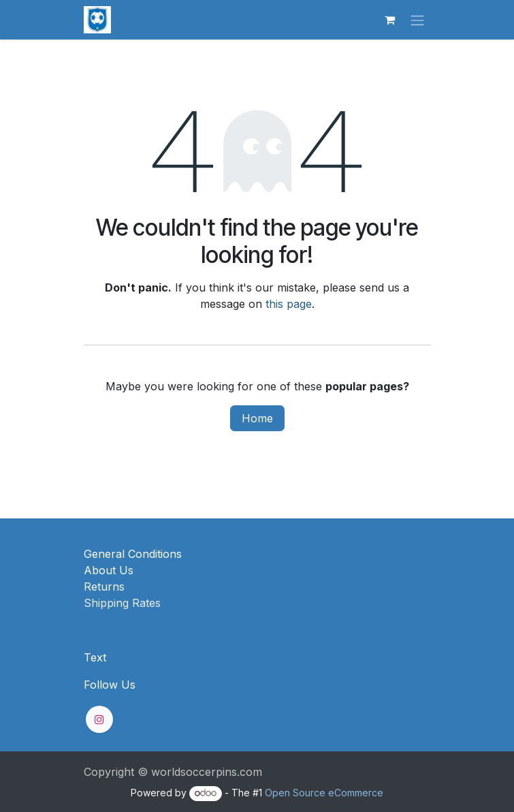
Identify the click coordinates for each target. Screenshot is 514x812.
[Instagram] (99, 719)
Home (257, 418)
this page (289, 304)
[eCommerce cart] (390, 20)
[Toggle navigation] (417, 20)
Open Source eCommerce (324, 793)
